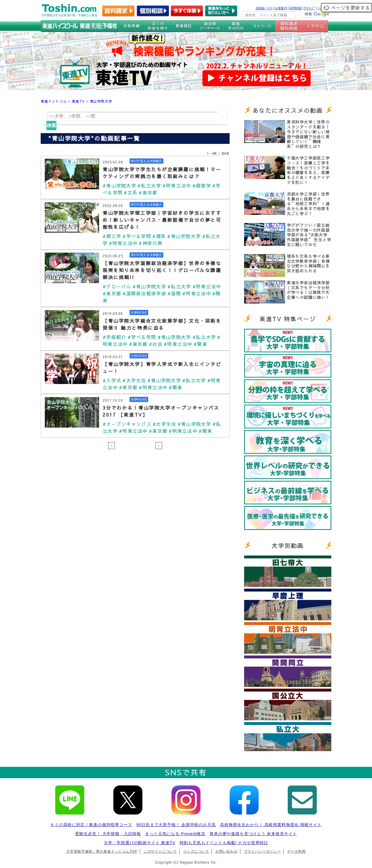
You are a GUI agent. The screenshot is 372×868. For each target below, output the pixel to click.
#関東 (200, 344)
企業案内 (281, 8)
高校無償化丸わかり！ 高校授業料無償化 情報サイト (271, 825)
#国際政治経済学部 (144, 293)
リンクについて (196, 851)
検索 (51, 125)
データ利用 (296, 851)
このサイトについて (160, 851)
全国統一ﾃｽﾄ (264, 8)
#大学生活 (134, 380)
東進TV (78, 101)
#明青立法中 (177, 185)
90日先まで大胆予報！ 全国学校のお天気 (176, 825)
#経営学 (202, 185)
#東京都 (148, 192)
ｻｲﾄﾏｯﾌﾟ (309, 8)
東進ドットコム (54, 101)
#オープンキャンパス (127, 424)
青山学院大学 (101, 101)
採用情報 (295, 8)
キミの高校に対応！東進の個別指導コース (91, 825)
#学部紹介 (114, 337)
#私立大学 (149, 185)
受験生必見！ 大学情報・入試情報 (108, 834)
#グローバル (117, 286)
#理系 (159, 236)
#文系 (131, 192)
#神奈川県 (150, 243)
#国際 (174, 293)
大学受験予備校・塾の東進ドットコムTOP (102, 851)
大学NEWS (139, 312)
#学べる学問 (137, 236)
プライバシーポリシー (262, 851)
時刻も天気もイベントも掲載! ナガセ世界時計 (224, 843)
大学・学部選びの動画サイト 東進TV (139, 843)
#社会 (156, 344)
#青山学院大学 (119, 185)
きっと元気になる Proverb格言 (175, 834)
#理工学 (112, 236)
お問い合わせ (227, 851)
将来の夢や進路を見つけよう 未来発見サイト (253, 834)
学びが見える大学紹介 (146, 161)
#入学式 (112, 380)
